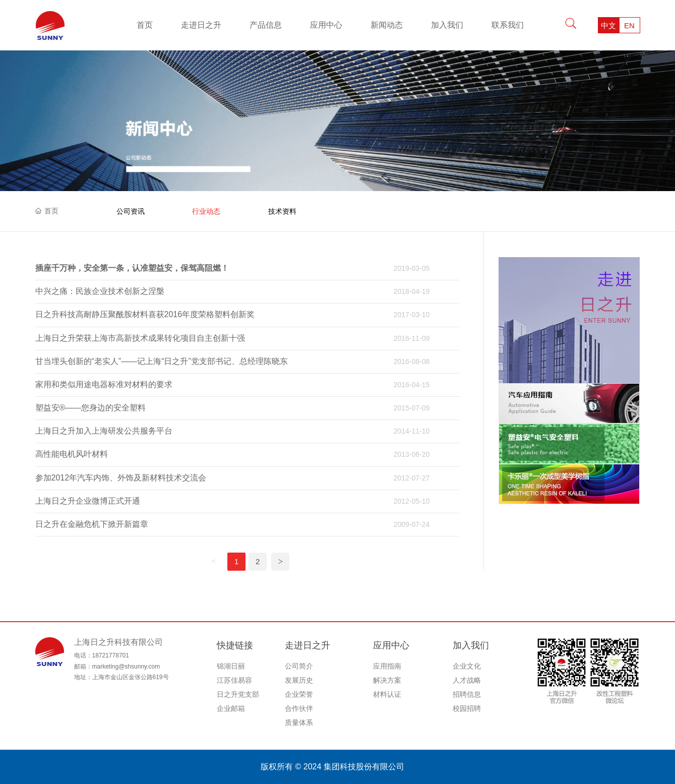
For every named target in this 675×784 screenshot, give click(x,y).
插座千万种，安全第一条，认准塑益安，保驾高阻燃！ (132, 268)
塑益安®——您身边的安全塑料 (91, 408)
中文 (608, 25)
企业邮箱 (231, 708)
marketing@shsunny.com (126, 667)
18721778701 (111, 655)
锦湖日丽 (231, 666)
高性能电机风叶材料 (72, 454)
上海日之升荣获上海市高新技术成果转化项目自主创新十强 (140, 338)
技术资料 (282, 211)
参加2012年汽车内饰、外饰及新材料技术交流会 (121, 478)
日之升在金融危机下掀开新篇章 (92, 524)
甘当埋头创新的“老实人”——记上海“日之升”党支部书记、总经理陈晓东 (162, 361)
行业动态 (206, 211)
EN (629, 25)
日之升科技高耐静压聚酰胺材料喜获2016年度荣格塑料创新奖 (145, 314)
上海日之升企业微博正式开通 (88, 501)
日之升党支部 (238, 694)
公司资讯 (131, 211)
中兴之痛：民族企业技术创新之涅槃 (100, 291)
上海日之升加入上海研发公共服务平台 (104, 431)
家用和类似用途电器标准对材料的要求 (104, 384)
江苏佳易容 (234, 680)
